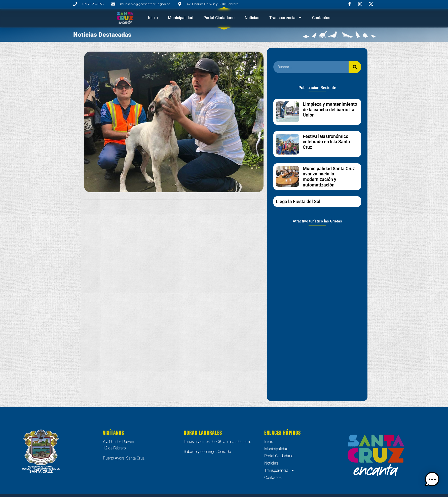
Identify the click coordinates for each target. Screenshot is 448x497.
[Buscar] (355, 67)
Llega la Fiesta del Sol (298, 201)
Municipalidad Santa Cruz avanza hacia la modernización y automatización (329, 177)
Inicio (153, 18)
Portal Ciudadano (219, 18)
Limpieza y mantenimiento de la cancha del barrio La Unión (330, 109)
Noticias (252, 18)
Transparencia (286, 18)
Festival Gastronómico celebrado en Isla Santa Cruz (326, 142)
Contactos (321, 18)
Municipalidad (181, 18)
